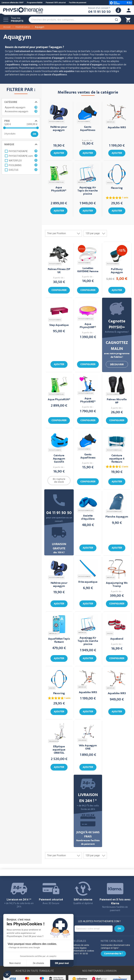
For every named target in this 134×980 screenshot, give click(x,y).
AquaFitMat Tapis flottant (59, 641)
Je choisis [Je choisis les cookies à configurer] (38, 963)
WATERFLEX (111, 122)
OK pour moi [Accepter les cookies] (62, 963)
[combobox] (75, 20)
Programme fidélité (35, 3)
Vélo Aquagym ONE (88, 747)
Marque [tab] (9, 144)
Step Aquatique (59, 325)
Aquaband (117, 639)
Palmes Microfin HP (117, 401)
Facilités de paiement (78, 3)
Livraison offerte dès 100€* (13, 3)
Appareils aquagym (21, 107)
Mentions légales (79, 948)
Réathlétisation (23, 27)
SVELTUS (110, 183)
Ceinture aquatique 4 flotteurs (117, 459)
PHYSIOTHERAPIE (84, 121)
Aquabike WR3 (117, 694)
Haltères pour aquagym (59, 129)
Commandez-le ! (113, 954)
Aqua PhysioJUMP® (88, 326)
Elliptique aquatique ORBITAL (59, 750)
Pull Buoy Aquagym (117, 271)
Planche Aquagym (117, 517)
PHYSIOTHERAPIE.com (56, 121)
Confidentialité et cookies (82, 951)
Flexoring (117, 188)
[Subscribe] (119, 929)
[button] (7, 974)
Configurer (59, 290)
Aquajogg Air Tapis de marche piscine (88, 191)
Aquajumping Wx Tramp (117, 585)
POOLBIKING (53, 741)
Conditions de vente (80, 945)
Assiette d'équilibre (88, 518)
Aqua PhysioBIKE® (88, 400)
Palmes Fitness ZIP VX (59, 271)
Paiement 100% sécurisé (56, 3)
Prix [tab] (7, 121)
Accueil (7, 27)
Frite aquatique (88, 582)
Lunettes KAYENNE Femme (88, 270)
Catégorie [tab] (11, 102)
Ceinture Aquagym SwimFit (59, 459)
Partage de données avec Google (25, 947)
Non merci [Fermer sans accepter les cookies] (15, 963)
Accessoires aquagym (21, 111)
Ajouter (59, 153)
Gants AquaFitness (88, 129)
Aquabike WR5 (117, 128)
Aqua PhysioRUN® (59, 189)
